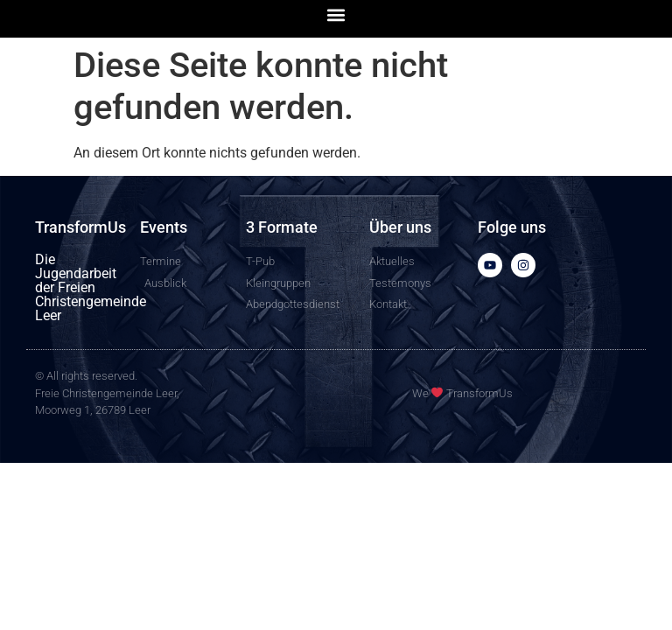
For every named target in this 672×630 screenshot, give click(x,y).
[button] (336, 14)
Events (164, 227)
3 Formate (282, 227)
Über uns (400, 227)
